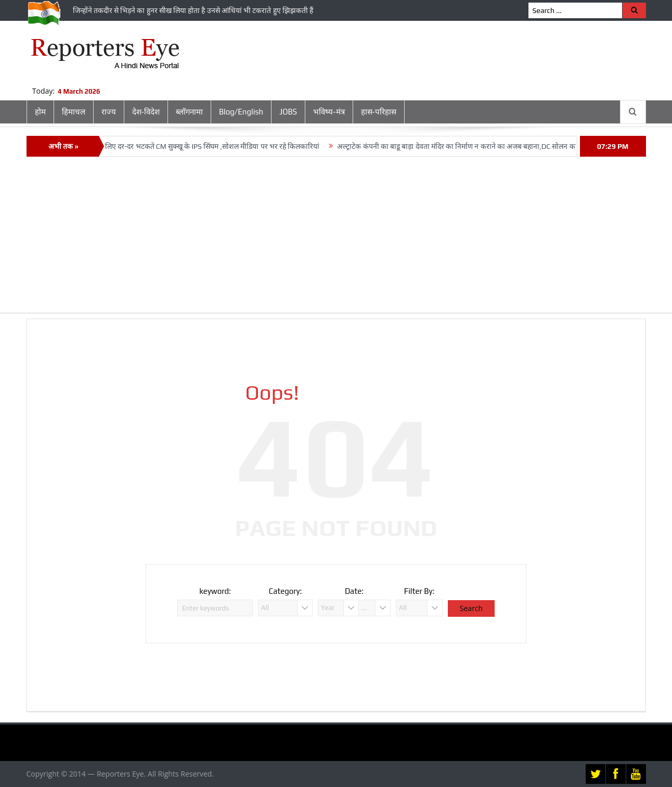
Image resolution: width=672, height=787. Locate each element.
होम (40, 112)
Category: (286, 591)
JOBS (288, 112)
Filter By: (419, 591)
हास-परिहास (379, 112)
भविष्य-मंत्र (329, 112)
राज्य (109, 112)
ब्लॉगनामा (189, 112)
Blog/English (241, 112)
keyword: (215, 591)
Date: (354, 591)
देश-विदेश (146, 112)
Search (471, 608)
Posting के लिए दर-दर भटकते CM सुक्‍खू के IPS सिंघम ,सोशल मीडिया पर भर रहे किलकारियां (200, 146)
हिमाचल (74, 112)
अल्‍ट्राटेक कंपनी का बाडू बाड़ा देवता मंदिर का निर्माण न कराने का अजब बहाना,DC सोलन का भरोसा (471, 146)
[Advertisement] (336, 240)
